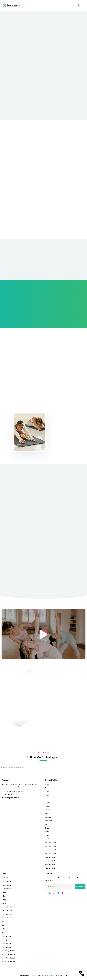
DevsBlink (50, 975)
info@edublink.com (13, 798)
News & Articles (7, 907)
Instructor (48, 814)
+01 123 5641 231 (11, 795)
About (47, 784)
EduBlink (34, 975)
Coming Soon (6, 936)
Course (47, 799)
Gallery (4, 893)
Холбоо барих (6, 878)
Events (47, 828)
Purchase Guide (50, 857)
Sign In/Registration (8, 951)
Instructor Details (51, 843)
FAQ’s (3, 922)
